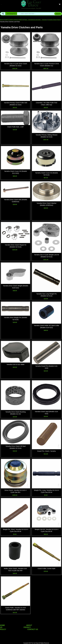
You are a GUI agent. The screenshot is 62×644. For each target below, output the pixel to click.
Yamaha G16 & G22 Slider (15, 364)
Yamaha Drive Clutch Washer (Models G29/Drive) (46, 204)
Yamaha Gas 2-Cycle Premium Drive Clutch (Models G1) (46, 65)
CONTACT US (33, 629)
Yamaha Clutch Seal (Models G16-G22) (46, 413)
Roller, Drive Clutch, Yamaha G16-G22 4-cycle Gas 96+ (15, 569)
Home (2, 20)
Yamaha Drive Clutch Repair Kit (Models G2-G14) (15, 246)
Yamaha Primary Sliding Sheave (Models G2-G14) (46, 136)
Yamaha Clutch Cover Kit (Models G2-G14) (46, 174)
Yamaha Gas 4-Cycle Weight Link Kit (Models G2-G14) (46, 256)
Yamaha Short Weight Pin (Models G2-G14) (15, 318)
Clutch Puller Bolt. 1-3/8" (15, 127)
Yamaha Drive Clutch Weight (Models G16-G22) (15, 287)
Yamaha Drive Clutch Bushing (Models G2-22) (15, 413)
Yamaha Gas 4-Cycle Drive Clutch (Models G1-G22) (15, 65)
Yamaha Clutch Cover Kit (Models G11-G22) (15, 172)
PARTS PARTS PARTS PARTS (14, 20)
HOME (2, 625)
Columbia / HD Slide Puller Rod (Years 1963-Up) (46, 104)
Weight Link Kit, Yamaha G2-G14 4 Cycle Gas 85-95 (46, 530)
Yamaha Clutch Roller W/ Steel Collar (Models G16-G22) (46, 326)
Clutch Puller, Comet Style (46, 568)
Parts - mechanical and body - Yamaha (35, 20)
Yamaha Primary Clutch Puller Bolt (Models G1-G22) (16, 104)
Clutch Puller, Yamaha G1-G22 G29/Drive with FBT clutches (15, 609)
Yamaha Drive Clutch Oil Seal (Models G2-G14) (15, 447)
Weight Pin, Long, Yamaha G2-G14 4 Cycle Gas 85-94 (46, 491)
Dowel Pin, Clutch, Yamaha (46, 451)
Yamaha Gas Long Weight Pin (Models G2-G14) (46, 295)
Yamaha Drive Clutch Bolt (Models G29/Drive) (15, 201)
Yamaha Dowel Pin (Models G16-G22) (46, 367)
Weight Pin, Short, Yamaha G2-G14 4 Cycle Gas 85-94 (15, 530)
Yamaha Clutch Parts (54, 20)
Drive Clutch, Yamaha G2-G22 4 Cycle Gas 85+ (15, 491)
